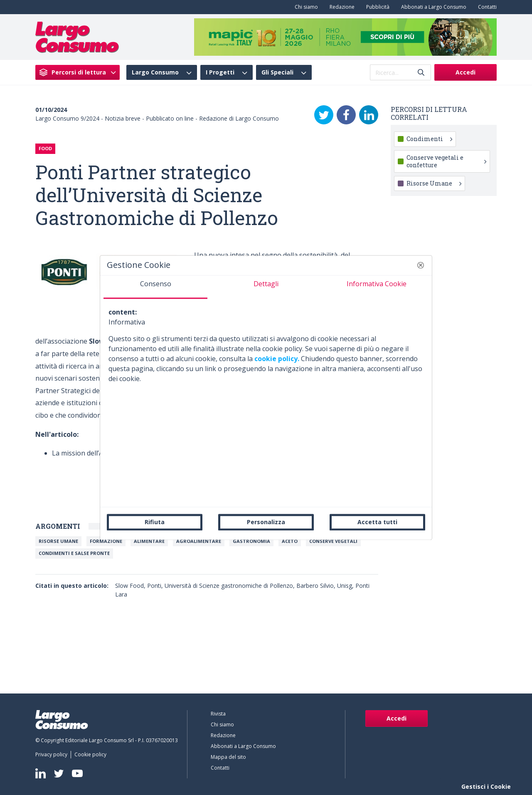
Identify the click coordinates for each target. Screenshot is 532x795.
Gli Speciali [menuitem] (277, 72)
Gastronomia (251, 541)
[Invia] (421, 73)
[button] (421, 265)
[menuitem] (305, 7)
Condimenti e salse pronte (74, 553)
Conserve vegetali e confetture (446, 161)
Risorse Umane (434, 183)
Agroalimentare (199, 541)
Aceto (290, 541)
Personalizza (266, 522)
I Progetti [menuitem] (220, 72)
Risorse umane (58, 541)
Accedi (465, 72)
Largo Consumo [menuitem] (155, 72)
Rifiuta (155, 522)
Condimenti (429, 139)
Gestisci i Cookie (486, 786)
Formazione (106, 541)
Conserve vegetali (333, 541)
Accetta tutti (377, 522)
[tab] (155, 287)
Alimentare (149, 541)
